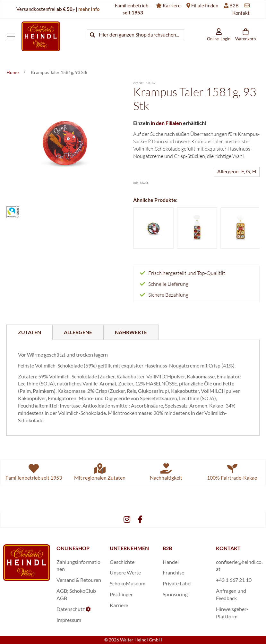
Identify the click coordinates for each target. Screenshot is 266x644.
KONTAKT (228, 548)
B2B (234, 5)
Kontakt (241, 13)
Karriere (172, 5)
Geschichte (122, 562)
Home (13, 72)
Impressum (69, 620)
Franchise (173, 572)
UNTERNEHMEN (129, 548)
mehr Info (89, 9)
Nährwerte (131, 332)
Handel (171, 562)
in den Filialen (166, 123)
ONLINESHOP (73, 548)
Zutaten (30, 332)
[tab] (30, 332)
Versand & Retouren (79, 580)
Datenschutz (71, 609)
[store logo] (41, 36)
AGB (62, 591)
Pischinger (121, 594)
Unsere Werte (125, 572)
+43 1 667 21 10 (234, 580)
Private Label (177, 583)
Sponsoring (175, 594)
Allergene (78, 332)
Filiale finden (205, 5)
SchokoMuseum (128, 583)
